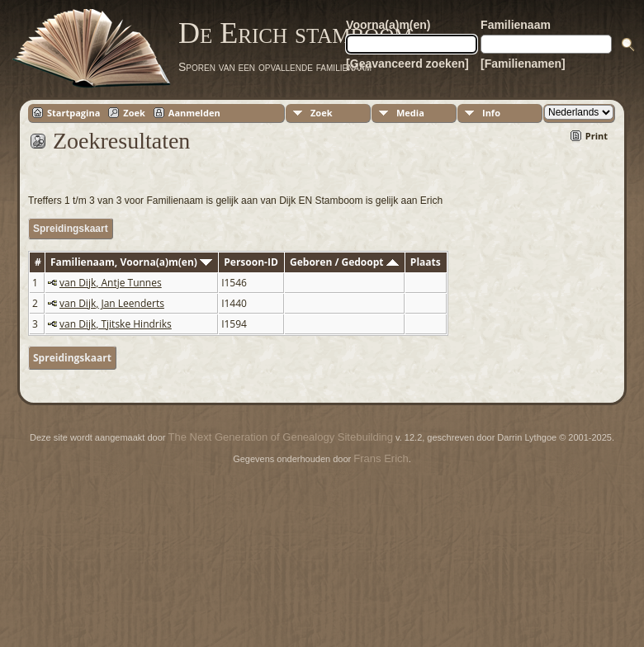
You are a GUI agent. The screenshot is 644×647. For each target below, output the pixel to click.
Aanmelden (194, 113)
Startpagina (73, 113)
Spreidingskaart (71, 229)
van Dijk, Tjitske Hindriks (116, 324)
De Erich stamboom (295, 33)
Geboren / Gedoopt (344, 262)
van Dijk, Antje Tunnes (111, 283)
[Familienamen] (523, 64)
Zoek (134, 113)
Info (491, 113)
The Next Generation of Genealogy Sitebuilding (281, 437)
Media (410, 113)
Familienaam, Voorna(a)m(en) (131, 262)
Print (597, 136)
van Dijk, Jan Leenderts (112, 303)
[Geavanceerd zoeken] (407, 64)
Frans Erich (381, 458)
